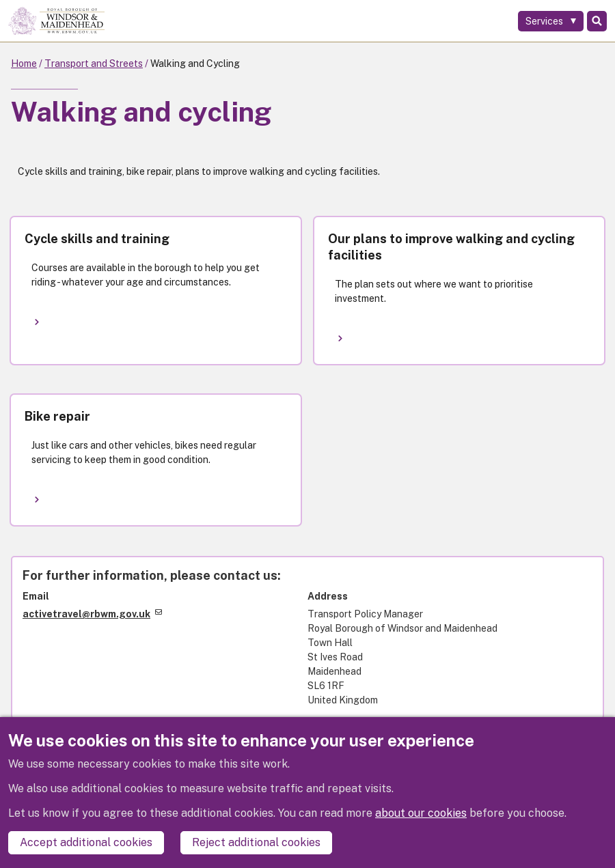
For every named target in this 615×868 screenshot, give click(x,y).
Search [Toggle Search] (597, 21)
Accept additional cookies (86, 842)
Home (24, 64)
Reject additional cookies (256, 842)
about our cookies (421, 813)
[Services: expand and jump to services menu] (551, 21)
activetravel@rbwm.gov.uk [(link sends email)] (92, 614)
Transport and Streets (94, 64)
